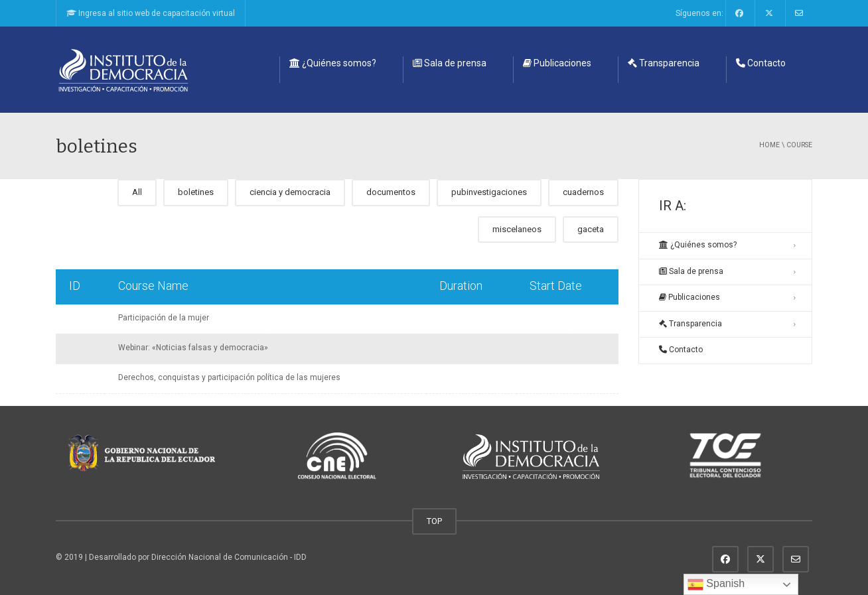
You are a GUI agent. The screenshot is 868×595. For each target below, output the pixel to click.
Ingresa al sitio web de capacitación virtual (151, 13)
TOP (434, 521)
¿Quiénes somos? (333, 63)
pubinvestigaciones (489, 192)
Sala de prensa (450, 63)
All (137, 192)
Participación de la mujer (164, 318)
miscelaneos (517, 229)
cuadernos (583, 192)
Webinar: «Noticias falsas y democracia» (193, 348)
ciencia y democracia (290, 192)
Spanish (716, 584)
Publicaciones (557, 63)
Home (769, 145)
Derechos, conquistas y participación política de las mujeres (229, 377)
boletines (196, 192)
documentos (391, 192)
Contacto (761, 63)
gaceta (591, 229)
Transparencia (664, 63)
